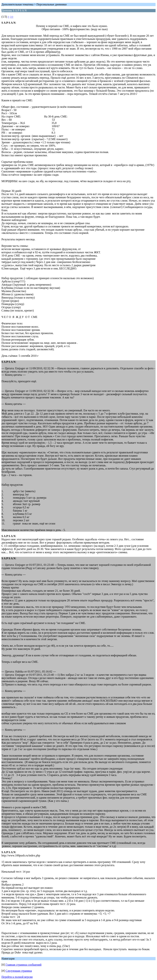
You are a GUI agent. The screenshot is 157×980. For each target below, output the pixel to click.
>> (12, 17)
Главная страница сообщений (24, 965)
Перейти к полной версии (17, 977)
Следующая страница (19, 971)
